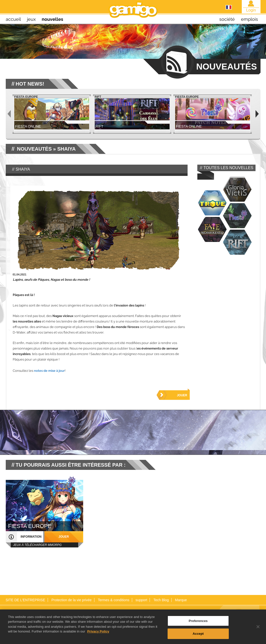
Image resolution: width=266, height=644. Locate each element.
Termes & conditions (114, 600)
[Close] (258, 628)
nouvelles (52, 19)
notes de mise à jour (49, 371)
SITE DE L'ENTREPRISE (25, 600)
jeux (31, 19)
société (227, 19)
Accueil (13, 19)
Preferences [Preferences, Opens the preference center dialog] (198, 623)
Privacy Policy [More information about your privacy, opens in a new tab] (98, 633)
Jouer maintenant (177, 397)
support (141, 600)
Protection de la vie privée (72, 600)
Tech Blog (161, 600)
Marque (181, 600)
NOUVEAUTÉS (34, 149)
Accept (198, 636)
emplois (250, 19)
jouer (64, 537)
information (31, 537)
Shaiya (66, 149)
